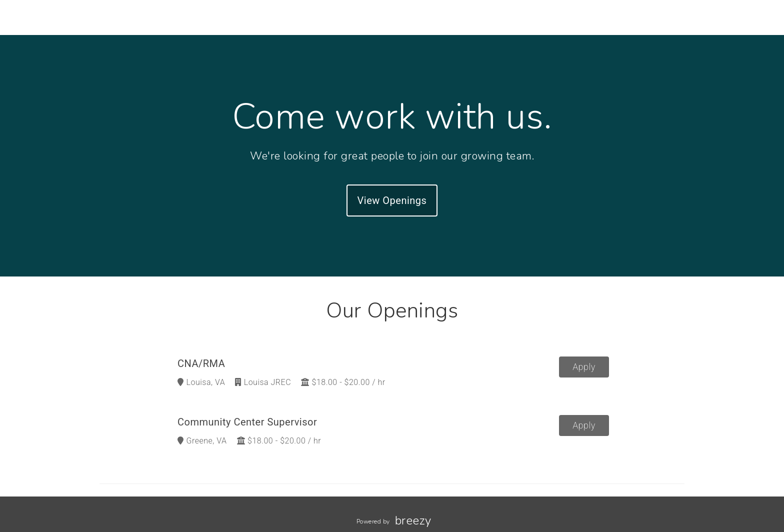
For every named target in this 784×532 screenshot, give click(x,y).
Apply (584, 367)
